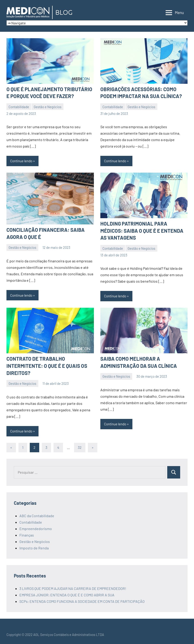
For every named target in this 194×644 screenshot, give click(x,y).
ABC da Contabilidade (37, 516)
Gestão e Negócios (48, 107)
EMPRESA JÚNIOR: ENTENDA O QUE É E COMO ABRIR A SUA (67, 595)
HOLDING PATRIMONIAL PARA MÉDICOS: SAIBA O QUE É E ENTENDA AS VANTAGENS (142, 231)
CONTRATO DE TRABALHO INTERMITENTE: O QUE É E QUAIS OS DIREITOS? (47, 366)
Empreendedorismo (36, 529)
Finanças (27, 535)
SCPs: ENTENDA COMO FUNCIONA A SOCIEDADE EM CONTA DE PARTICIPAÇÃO (82, 601)
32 (80, 447)
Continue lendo (21, 161)
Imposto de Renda (34, 548)
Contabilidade (19, 107)
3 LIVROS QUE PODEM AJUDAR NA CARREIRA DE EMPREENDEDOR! (73, 588)
